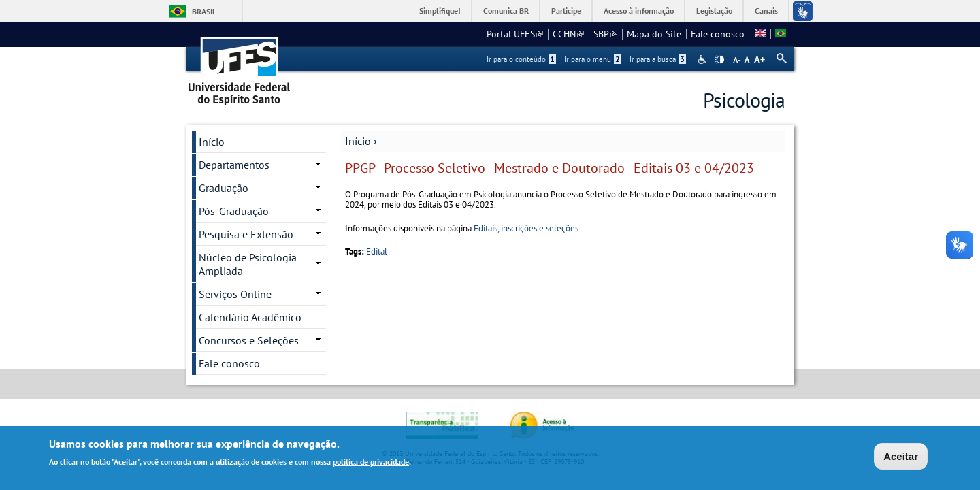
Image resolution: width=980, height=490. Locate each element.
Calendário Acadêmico (250, 317)
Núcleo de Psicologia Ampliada (248, 264)
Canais (766, 11)
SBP (605, 34)
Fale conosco (718, 34)
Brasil (204, 11)
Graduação (224, 188)
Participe (566, 11)
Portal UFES (515, 34)
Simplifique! (440, 11)
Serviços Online (235, 294)
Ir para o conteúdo (521, 59)
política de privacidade (371, 464)
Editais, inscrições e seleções (526, 228)
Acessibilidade (703, 60)
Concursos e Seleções (249, 340)
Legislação (714, 11)
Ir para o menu (593, 59)
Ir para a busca (658, 59)
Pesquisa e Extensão (246, 234)
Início (358, 141)
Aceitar (901, 458)
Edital (377, 251)
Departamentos (234, 165)
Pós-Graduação (234, 211)
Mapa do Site (654, 34)
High (719, 60)
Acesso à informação (639, 11)
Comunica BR (506, 11)
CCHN (568, 34)
